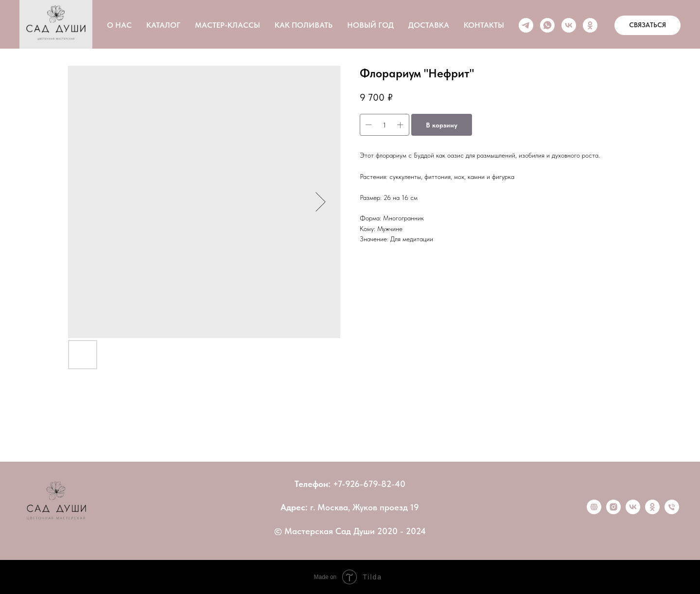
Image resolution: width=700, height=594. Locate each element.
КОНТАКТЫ (484, 25)
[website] (594, 512)
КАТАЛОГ (163, 25)
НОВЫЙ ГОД (370, 25)
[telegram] (526, 25)
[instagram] (613, 512)
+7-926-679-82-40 (369, 484)
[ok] (590, 25)
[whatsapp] (547, 25)
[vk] (569, 25)
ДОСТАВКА (429, 25)
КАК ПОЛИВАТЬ (304, 25)
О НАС (119, 25)
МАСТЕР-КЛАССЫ (227, 25)
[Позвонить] (672, 512)
